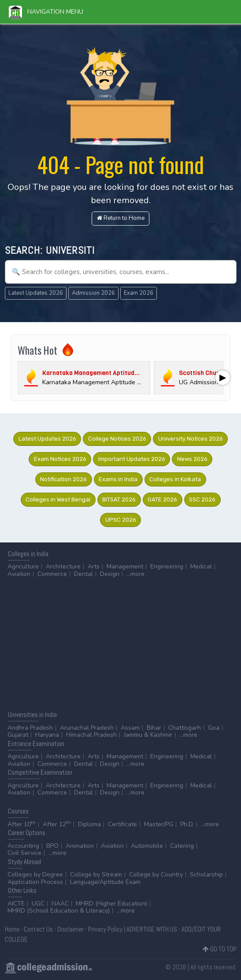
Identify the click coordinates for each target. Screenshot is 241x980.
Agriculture (23, 566)
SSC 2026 (202, 499)
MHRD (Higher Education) (111, 904)
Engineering (167, 566)
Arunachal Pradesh (87, 728)
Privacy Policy (105, 929)
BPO (52, 846)
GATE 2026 (162, 499)
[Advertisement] (121, 644)
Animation (80, 846)
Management (125, 566)
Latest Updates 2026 (36, 293)
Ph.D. (187, 824)
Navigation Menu (46, 12)
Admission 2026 (93, 293)
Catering (182, 846)
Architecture (63, 566)
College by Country (156, 874)
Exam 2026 (139, 293)
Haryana (47, 735)
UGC (38, 904)
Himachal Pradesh (91, 735)
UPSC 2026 (121, 520)
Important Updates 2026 (132, 459)
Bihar (154, 728)
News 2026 (192, 459)
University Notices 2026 (191, 439)
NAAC (60, 904)
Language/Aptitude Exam (105, 882)
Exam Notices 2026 (60, 459)
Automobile (147, 846)
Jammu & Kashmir (148, 735)
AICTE (16, 904)
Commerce (52, 574)
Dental (83, 574)
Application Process (35, 882)
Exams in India (118, 479)
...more (135, 574)
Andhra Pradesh (30, 728)
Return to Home (121, 218)
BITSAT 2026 (119, 499)
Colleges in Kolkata (175, 479)
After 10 (22, 824)
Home (12, 929)
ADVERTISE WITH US (152, 929)
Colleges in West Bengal (58, 499)
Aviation (19, 574)
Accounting (23, 846)
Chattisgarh (185, 728)
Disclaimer (70, 929)
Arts (94, 566)
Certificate (122, 824)
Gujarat (18, 735)
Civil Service (24, 853)
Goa (214, 728)
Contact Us (38, 929)
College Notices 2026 (117, 439)
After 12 (57, 824)
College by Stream (96, 874)
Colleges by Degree (35, 874)
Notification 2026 (63, 479)
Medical (201, 566)
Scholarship (206, 874)
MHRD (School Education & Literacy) (59, 911)
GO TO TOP (220, 949)
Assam (130, 728)
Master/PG (159, 824)
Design (110, 574)
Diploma (89, 824)
